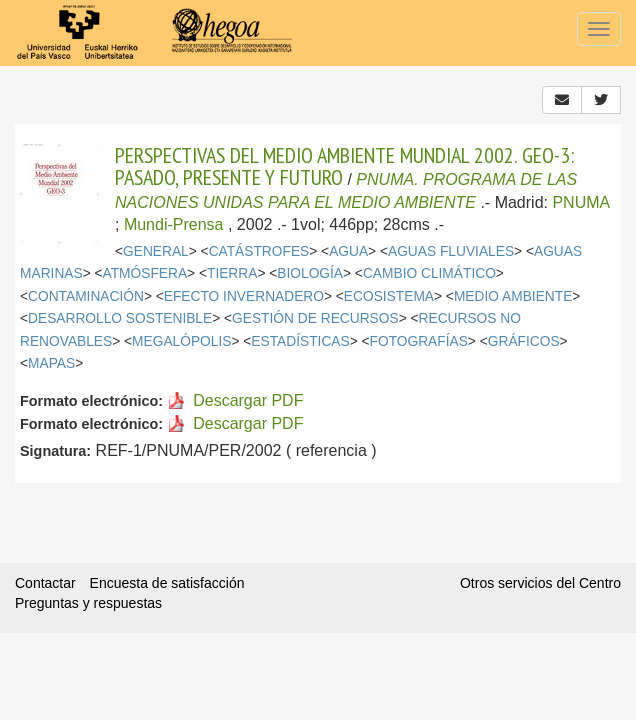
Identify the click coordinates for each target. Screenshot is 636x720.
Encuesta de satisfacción (167, 583)
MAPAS (51, 363)
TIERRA (232, 273)
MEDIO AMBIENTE (513, 296)
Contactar (45, 583)
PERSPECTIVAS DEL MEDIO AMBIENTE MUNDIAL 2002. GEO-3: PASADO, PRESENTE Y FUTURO (344, 166)
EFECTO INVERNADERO (244, 296)
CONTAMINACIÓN (86, 296)
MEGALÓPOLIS (181, 341)
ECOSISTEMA (389, 296)
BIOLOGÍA (310, 273)
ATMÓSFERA (145, 273)
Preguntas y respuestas (88, 603)
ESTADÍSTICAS (300, 341)
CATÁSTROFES (259, 251)
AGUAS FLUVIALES (451, 251)
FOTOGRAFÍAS (419, 341)
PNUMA (580, 202)
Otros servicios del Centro (540, 583)
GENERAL (156, 251)
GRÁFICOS (524, 341)
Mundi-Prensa (174, 224)
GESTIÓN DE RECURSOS (315, 318)
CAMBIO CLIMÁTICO (429, 273)
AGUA (348, 251)
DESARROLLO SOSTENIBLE (120, 318)
